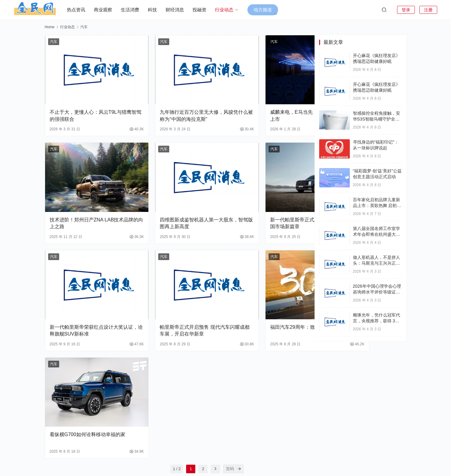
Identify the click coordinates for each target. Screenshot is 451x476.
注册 (428, 10)
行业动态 (230, 10)
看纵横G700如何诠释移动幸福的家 (85, 384)
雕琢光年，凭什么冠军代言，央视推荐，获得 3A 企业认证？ (376, 321)
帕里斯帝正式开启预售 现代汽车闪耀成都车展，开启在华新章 (174, 290)
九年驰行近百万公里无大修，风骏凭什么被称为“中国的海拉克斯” (176, 102)
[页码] (209, 415)
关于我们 (261, 454)
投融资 (206, 10)
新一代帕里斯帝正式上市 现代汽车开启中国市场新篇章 (264, 196)
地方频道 (269, 10)
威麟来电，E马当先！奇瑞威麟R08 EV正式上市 (263, 102)
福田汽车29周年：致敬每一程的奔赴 (264, 290)
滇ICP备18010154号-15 (237, 462)
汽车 (54, 42)
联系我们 (284, 454)
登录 (406, 10)
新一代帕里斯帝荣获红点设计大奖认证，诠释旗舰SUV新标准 (86, 290)
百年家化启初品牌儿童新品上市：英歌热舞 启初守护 (377, 206)
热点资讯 (82, 10)
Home (50, 27)
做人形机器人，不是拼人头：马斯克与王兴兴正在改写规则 (376, 263)
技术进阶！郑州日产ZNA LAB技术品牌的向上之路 (84, 196)
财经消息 (181, 10)
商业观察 (109, 10)
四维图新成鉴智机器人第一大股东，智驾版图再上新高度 (174, 196)
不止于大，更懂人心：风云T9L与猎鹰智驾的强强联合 (86, 102)
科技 (159, 10)
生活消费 (136, 10)
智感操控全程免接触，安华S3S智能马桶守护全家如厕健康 (376, 119)
